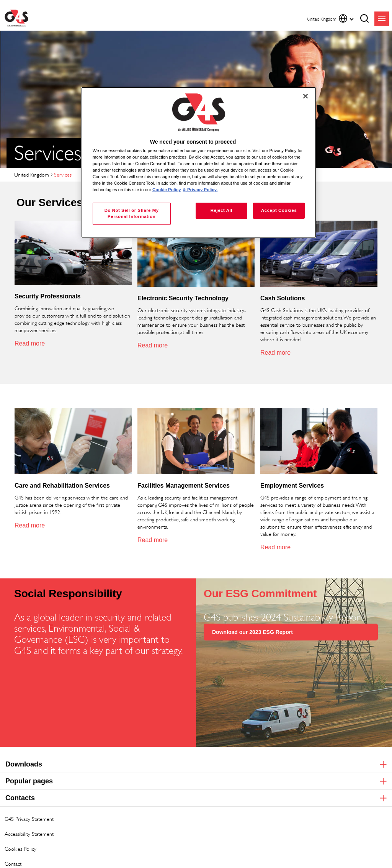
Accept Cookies (279, 210)
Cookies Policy (20, 849)
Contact (13, 864)
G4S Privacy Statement (29, 819)
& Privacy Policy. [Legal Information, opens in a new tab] (200, 190)
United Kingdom (32, 174)
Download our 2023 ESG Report (252, 632)
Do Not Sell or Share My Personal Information (132, 213)
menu (382, 19)
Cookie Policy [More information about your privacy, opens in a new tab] (167, 190)
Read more (30, 343)
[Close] (305, 96)
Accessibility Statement (29, 834)
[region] (199, 163)
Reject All (221, 210)
